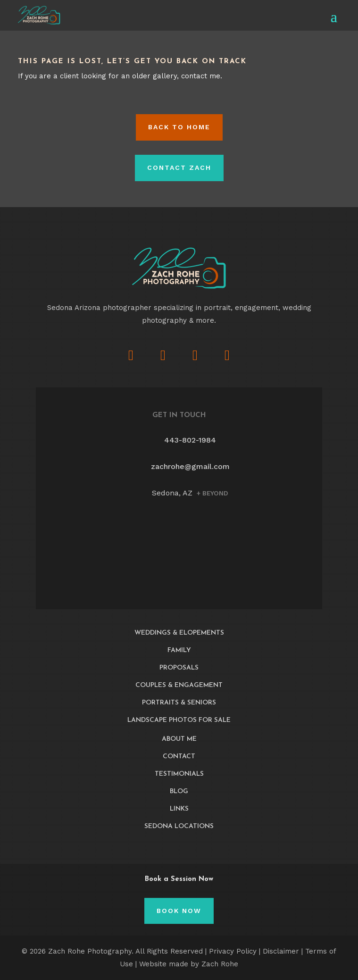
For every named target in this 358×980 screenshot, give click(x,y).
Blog (179, 792)
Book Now (179, 911)
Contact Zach (179, 168)
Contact (179, 757)
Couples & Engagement (179, 685)
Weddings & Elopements (179, 633)
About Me (179, 739)
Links (179, 809)
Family (179, 650)
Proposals (179, 668)
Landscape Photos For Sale (179, 720)
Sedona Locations (179, 826)
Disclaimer (281, 951)
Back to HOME (179, 127)
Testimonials (179, 774)
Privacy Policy (233, 951)
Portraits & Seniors (179, 703)
